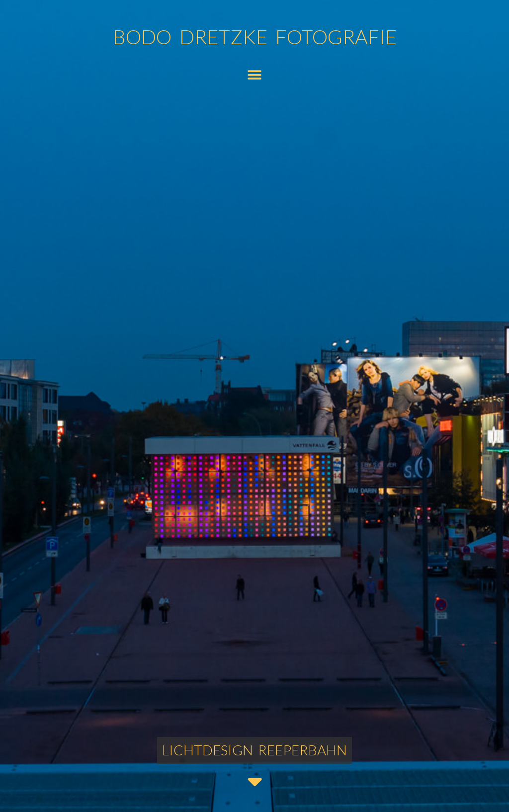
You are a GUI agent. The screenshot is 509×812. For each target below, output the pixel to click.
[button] (254, 75)
